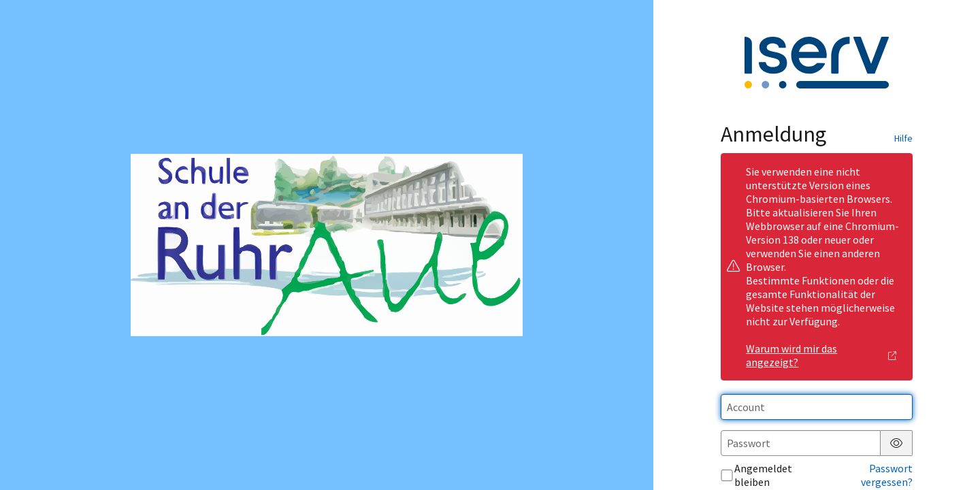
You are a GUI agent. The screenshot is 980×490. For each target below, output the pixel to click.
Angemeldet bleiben (756, 475)
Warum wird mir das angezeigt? (821, 355)
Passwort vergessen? (887, 475)
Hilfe (903, 138)
